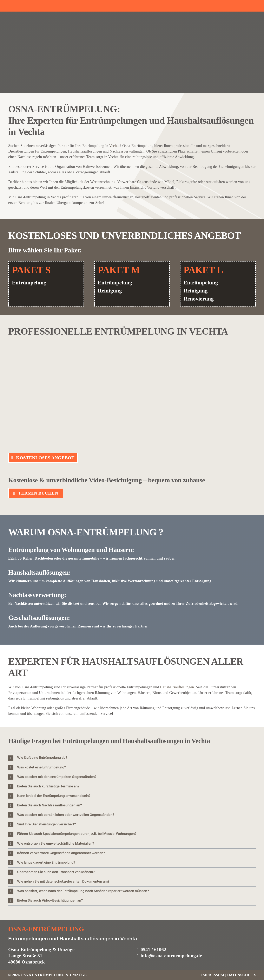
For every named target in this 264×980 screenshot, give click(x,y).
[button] (132, 758)
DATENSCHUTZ (241, 975)
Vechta (114, 146)
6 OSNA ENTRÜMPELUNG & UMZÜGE (52, 975)
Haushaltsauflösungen (177, 687)
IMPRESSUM (213, 975)
